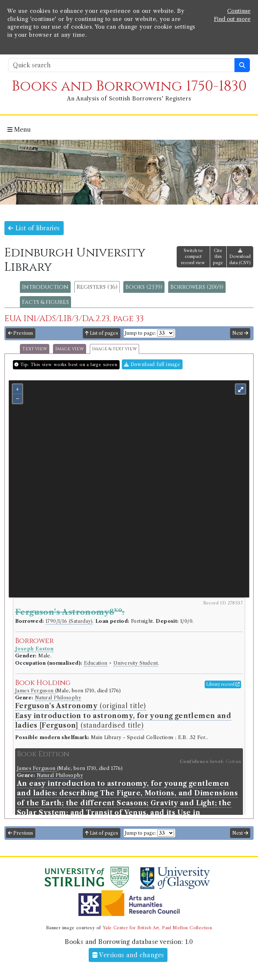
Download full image (152, 364)
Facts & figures (45, 302)
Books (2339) (144, 287)
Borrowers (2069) (197, 287)
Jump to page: (140, 333)
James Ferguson (35, 691)
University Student (136, 663)
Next (240, 333)
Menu (19, 129)
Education (96, 663)
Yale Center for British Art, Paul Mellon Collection (157, 928)
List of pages (102, 333)
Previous (21, 333)
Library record (223, 684)
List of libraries (34, 228)
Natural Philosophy (58, 698)
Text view (35, 349)
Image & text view (114, 349)
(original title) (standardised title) (123, 716)
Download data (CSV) (240, 257)
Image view (70, 349)
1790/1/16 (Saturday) (69, 621)
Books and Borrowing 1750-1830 (129, 86)
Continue (239, 11)
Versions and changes (128, 955)
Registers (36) (97, 287)
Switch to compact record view (193, 257)
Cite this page (218, 257)
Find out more (232, 19)
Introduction (45, 287)
